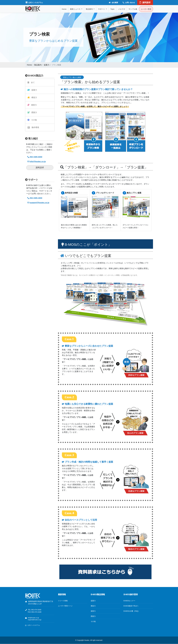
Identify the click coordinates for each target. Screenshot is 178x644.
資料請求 (145, 3)
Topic (112, 9)
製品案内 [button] (90, 9)
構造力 (32, 97)
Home (64, 9)
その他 (32, 120)
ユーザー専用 (146, 9)
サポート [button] (102, 9)
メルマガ (122, 9)
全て (31, 83)
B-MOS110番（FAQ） (132, 611)
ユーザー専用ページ (65, 606)
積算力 (32, 105)
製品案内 (38, 65)
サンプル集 (133, 9)
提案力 (47, 65)
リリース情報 (63, 601)
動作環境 (33, 127)
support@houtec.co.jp (35, 620)
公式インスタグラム (34, 2)
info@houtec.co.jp (33, 618)
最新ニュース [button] (75, 9)
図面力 (32, 112)
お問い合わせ (129, 3)
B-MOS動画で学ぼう (131, 606)
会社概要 (113, 3)
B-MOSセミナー (129, 601)
